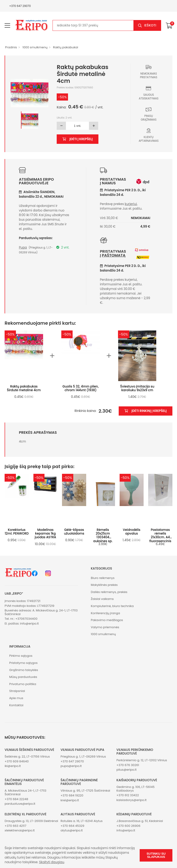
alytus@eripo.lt (72, 830)
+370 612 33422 (128, 795)
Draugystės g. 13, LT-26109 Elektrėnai (31, 821)
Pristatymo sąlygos (23, 663)
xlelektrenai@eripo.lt (20, 830)
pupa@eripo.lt (71, 766)
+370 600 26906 (128, 826)
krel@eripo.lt (70, 800)
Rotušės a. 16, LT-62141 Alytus (82, 821)
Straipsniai (17, 691)
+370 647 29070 (20, 6)
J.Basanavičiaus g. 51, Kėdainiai (140, 821)
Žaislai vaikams (102, 599)
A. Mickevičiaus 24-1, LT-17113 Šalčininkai (25, 792)
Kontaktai (16, 705)
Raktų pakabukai (66, 47)
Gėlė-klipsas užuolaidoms (74, 532)
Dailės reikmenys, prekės (109, 592)
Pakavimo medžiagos (107, 620)
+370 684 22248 (16, 799)
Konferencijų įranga (105, 613)
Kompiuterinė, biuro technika (112, 606)
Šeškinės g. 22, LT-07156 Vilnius (27, 757)
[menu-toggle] (7, 26)
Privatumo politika (23, 684)
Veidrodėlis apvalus (132, 532)
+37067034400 (27, 619)
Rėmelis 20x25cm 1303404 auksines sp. (103, 535)
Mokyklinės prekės (104, 585)
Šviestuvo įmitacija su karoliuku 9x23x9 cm (137, 388)
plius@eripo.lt (126, 770)
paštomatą (114, 255)
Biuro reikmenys (103, 578)
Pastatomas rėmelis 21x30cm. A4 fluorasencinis (160, 535)
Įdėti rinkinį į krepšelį (146, 411)
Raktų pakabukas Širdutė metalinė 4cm (24, 388)
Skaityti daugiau (52, 862)
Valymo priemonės (105, 627)
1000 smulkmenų (35, 47)
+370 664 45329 (72, 826)
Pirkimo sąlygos (21, 656)
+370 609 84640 (17, 761)
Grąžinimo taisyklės (24, 670)
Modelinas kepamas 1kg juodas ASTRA (45, 534)
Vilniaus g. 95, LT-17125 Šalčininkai (85, 791)
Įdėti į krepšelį (78, 139)
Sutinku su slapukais (156, 855)
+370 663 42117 (15, 826)
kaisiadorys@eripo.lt (131, 800)
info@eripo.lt (29, 624)
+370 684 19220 (72, 795)
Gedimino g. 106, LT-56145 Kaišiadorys (135, 789)
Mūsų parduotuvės (23, 677)
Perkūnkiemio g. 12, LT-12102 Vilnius (142, 760)
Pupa (23, 247)
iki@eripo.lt (13, 766)
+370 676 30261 (128, 765)
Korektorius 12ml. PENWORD (17, 532)
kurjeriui (131, 204)
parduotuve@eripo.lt (20, 804)
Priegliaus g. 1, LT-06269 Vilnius (83, 757)
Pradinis (11, 47)
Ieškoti (150, 25)
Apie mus (16, 698)
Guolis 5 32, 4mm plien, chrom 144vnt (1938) (81, 388)
